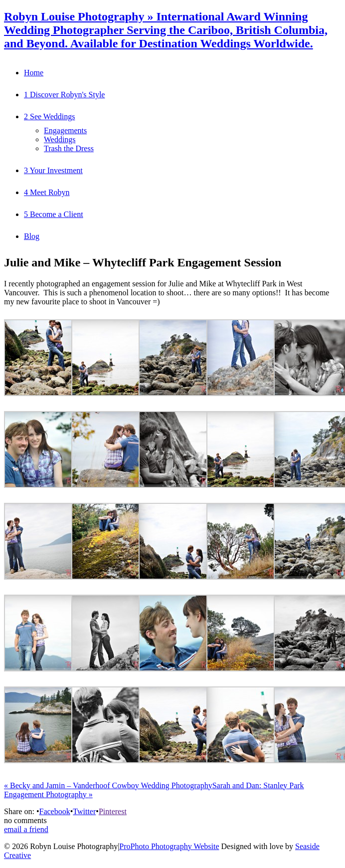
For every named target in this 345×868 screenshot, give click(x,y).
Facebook (54, 811)
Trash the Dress (69, 148)
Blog (32, 236)
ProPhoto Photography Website (169, 846)
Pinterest (113, 811)
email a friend (26, 829)
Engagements (65, 130)
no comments (25, 820)
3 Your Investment (53, 170)
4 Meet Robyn (47, 192)
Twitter (84, 811)
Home (34, 73)
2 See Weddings (49, 116)
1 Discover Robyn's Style (64, 95)
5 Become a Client (54, 214)
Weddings (60, 139)
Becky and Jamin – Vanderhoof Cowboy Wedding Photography (108, 785)
